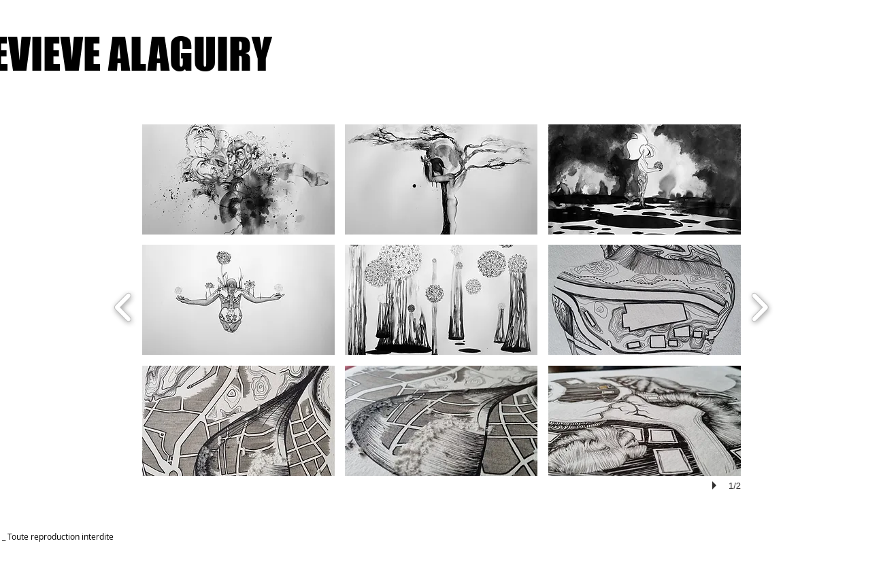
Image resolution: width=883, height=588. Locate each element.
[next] (760, 306)
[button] (238, 179)
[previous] (123, 306)
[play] (716, 485)
